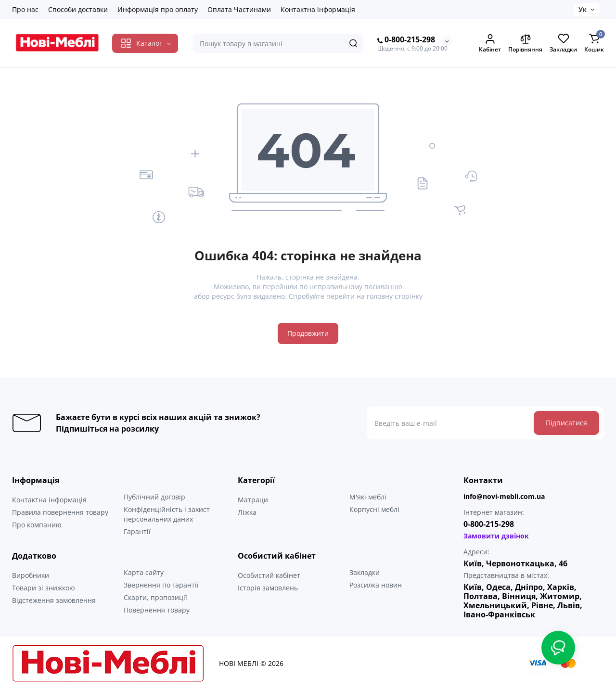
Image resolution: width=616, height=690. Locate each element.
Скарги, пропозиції (155, 597)
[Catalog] (145, 43)
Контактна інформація (318, 9)
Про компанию (37, 525)
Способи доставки (78, 9)
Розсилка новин (376, 585)
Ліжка (247, 512)
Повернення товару (157, 610)
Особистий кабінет (269, 575)
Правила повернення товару (60, 512)
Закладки (365, 572)
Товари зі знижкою (44, 588)
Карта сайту (144, 572)
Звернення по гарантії (161, 585)
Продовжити (308, 333)
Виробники (31, 575)
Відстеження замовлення (54, 600)
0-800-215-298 (406, 40)
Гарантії (137, 531)
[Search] (353, 43)
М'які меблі (368, 497)
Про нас (25, 9)
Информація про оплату (158, 9)
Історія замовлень (268, 588)
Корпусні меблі (374, 509)
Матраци (253, 500)
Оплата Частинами (239, 9)
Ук (583, 9)
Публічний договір (154, 497)
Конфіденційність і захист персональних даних (167, 514)
